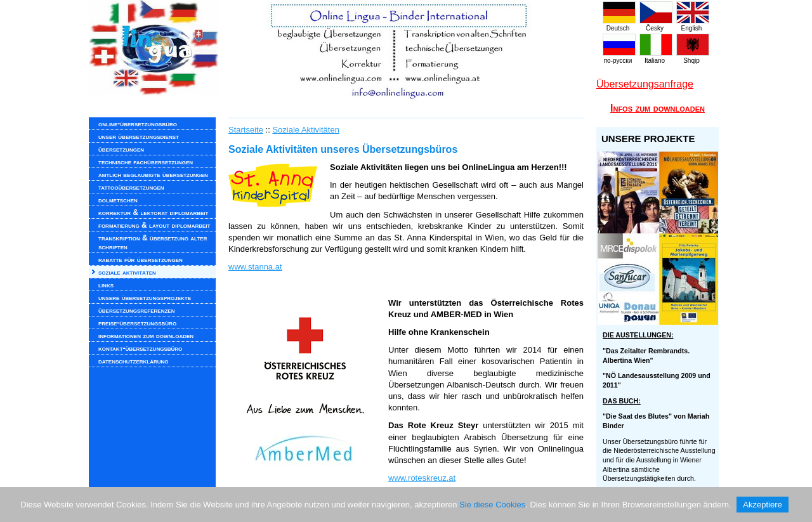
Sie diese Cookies (492, 505)
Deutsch (619, 25)
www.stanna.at (255, 267)
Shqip (693, 57)
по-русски (619, 57)
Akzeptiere (762, 505)
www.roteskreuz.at (422, 478)
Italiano (656, 57)
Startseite (246, 130)
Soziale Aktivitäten (306, 130)
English (693, 25)
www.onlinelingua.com (343, 51)
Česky (656, 25)
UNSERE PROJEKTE (648, 139)
